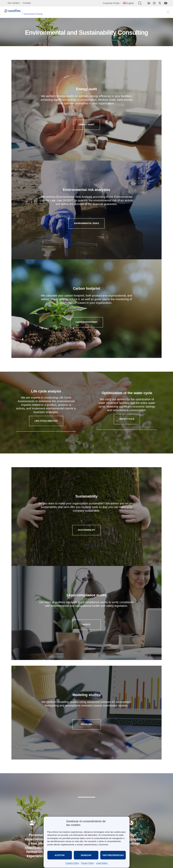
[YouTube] (166, 3)
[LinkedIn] (149, 3)
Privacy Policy (88, 863)
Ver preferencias (113, 855)
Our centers (14, 3)
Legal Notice (102, 863)
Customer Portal (111, 3)
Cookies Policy (72, 863)
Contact (27, 3)
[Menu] (167, 12)
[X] (160, 3)
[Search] (140, 3)
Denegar (86, 855)
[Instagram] (154, 3)
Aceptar (60, 855)
